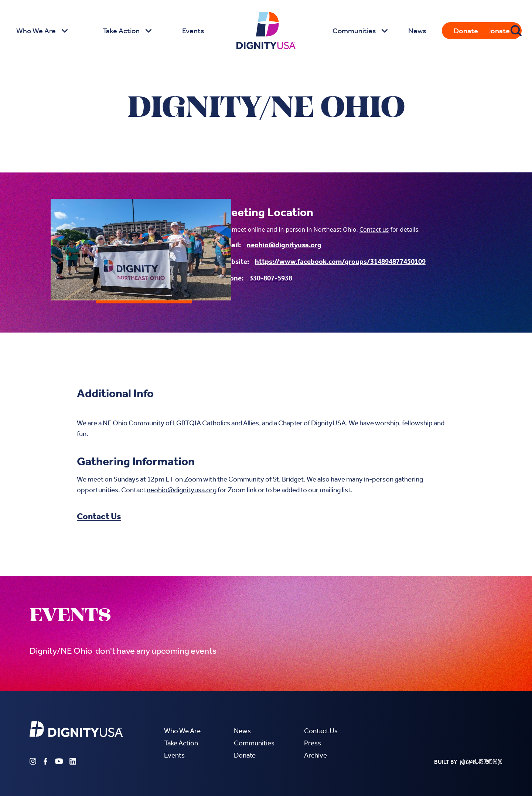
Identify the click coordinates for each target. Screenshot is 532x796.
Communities (254, 743)
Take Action (181, 743)
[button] (41, 31)
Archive (316, 755)
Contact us (374, 229)
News (417, 31)
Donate (466, 31)
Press (313, 743)
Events (193, 31)
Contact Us (99, 516)
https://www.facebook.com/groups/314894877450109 (340, 261)
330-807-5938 (271, 278)
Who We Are (182, 731)
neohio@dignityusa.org (284, 245)
